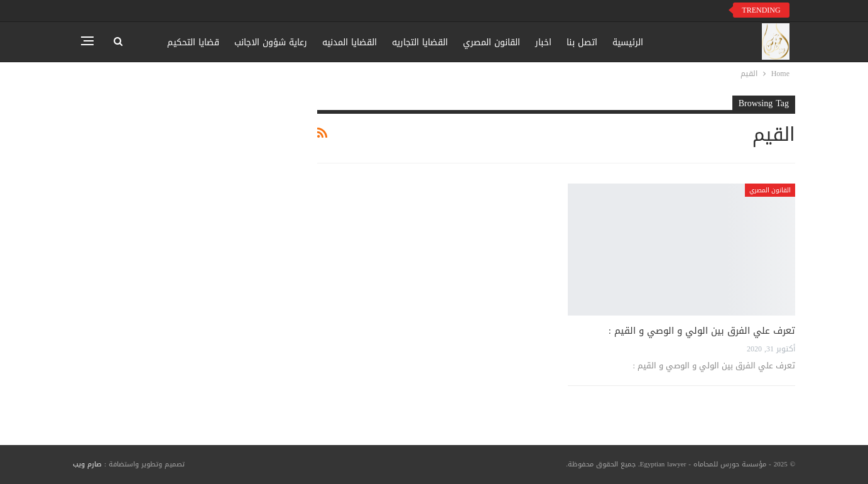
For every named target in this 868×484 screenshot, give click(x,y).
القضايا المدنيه (350, 42)
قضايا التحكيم (193, 42)
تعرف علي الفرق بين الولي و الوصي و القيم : (702, 331)
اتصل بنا (582, 42)
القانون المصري (491, 42)
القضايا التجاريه (420, 42)
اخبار (543, 42)
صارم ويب (87, 464)
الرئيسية (628, 42)
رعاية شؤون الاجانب (271, 42)
